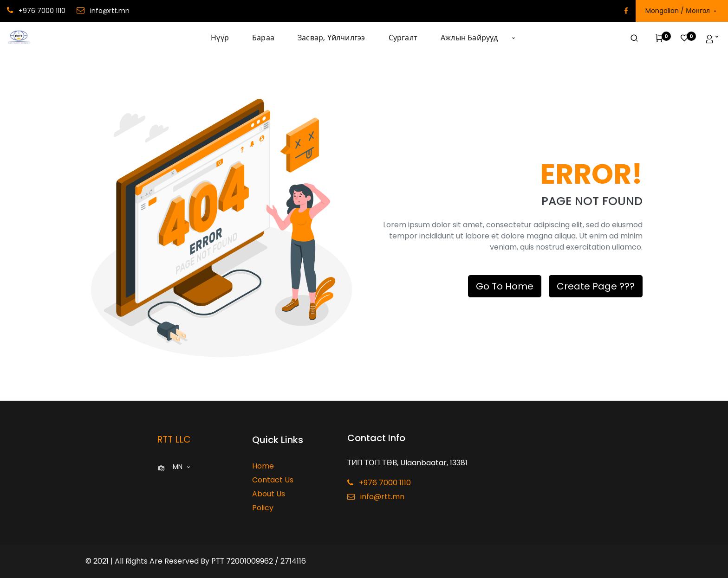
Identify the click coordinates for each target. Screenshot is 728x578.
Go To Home (505, 286)
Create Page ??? (596, 286)
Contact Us (273, 480)
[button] (513, 38)
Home (263, 466)
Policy (263, 508)
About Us (269, 494)
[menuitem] (226, 38)
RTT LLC (174, 439)
